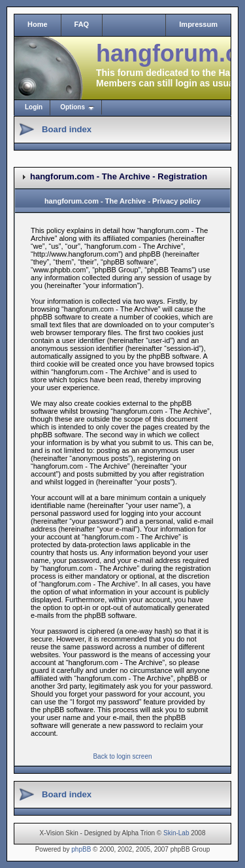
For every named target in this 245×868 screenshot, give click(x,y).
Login (34, 107)
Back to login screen (122, 756)
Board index (67, 129)
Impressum (198, 24)
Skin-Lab (176, 833)
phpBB (81, 849)
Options (73, 107)
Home (38, 24)
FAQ (82, 24)
